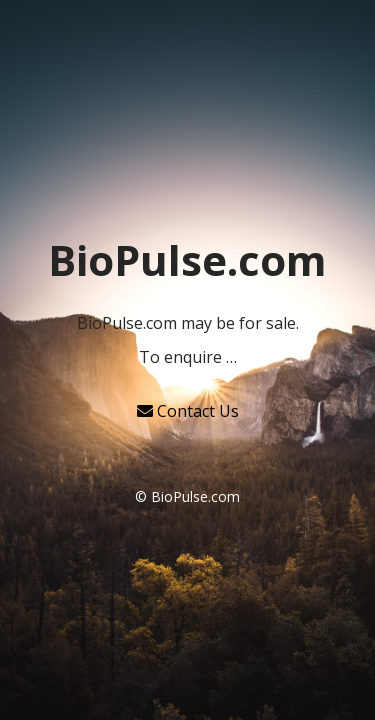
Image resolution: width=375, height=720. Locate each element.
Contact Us (188, 411)
